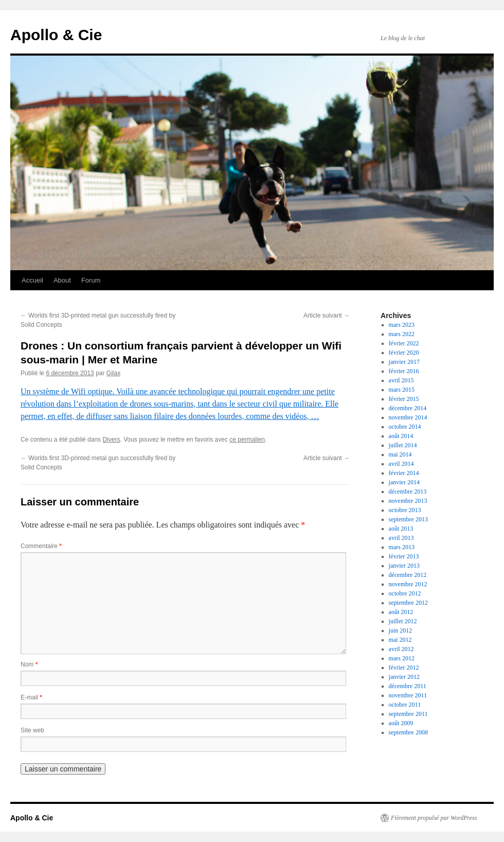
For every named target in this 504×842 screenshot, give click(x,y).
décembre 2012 (408, 575)
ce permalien (247, 440)
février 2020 (404, 353)
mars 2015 (402, 390)
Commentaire (41, 546)
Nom (29, 664)
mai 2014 (400, 454)
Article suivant (327, 315)
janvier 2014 (404, 482)
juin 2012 (401, 630)
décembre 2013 (408, 492)
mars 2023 (402, 325)
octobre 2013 (405, 510)
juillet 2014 (403, 445)
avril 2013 (401, 538)
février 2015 (404, 399)
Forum (91, 280)
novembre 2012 (408, 584)
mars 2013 (402, 547)
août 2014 (401, 436)
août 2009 (401, 723)
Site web (32, 730)
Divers (111, 440)
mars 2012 (402, 658)
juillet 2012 (403, 621)
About (62, 280)
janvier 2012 (404, 677)
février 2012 (404, 668)
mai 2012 (400, 640)
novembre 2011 (408, 695)
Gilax (113, 373)
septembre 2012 (408, 603)
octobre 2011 (405, 705)
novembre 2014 (408, 417)
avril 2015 (401, 380)
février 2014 (404, 473)
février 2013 (404, 556)
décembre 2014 (408, 408)
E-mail (31, 697)
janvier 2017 (404, 362)
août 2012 (401, 612)
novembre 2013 (408, 501)
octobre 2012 (405, 593)
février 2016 (404, 371)
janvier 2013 (404, 566)
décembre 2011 (408, 686)
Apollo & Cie (56, 35)
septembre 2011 (408, 714)
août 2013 (401, 529)
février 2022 (404, 343)
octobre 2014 (405, 427)
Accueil (32, 280)
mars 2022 (402, 334)
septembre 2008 (408, 732)
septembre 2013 (408, 519)
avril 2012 (401, 649)
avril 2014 (401, 464)
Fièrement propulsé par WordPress (434, 818)
